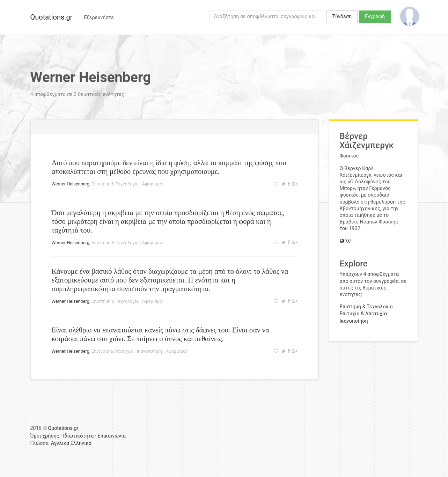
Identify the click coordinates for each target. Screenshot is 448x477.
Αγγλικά (60, 443)
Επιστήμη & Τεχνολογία (115, 184)
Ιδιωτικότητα (78, 436)
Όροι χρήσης (45, 436)
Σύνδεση (342, 17)
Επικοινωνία (112, 436)
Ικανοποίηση (149, 351)
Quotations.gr (52, 17)
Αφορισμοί (153, 184)
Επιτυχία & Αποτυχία (112, 351)
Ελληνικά (81, 443)
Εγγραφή (375, 17)
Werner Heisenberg (71, 184)
